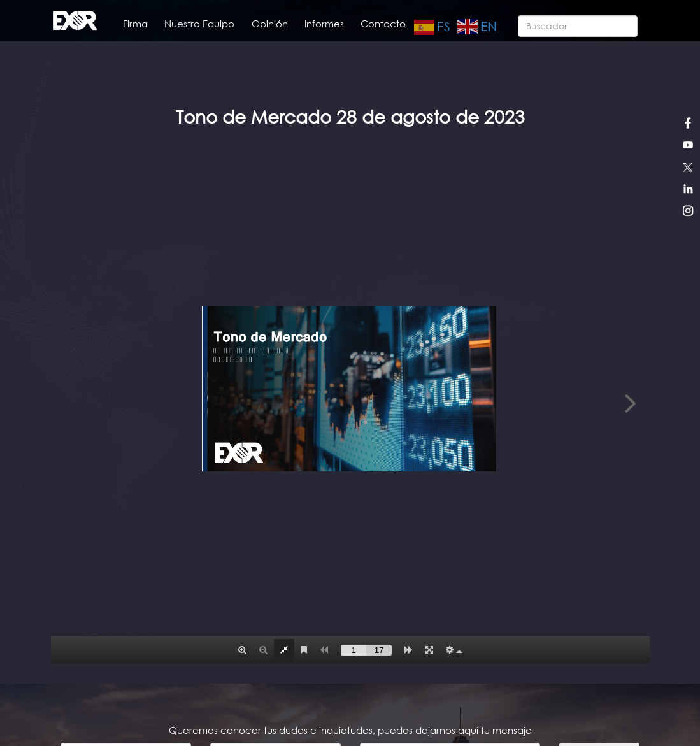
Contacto (383, 24)
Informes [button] (324, 24)
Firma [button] (135, 24)
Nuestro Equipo (199, 24)
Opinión (270, 24)
